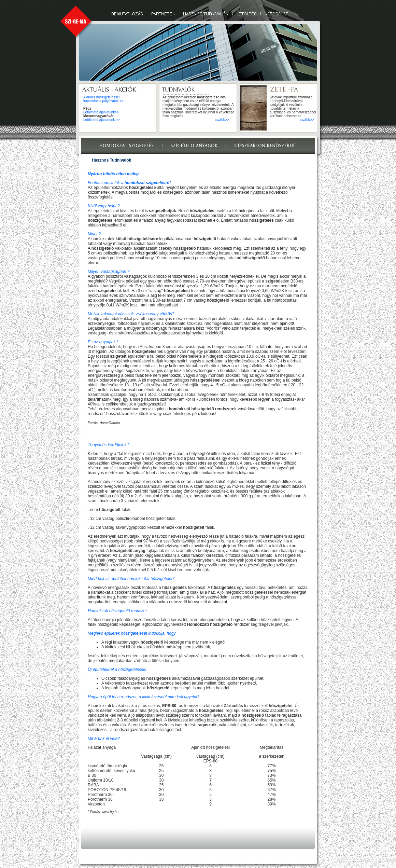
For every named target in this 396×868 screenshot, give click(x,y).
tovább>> (222, 120)
